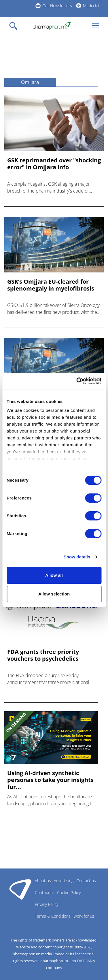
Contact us (86, 881)
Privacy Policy (47, 904)
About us (43, 881)
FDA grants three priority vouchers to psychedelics (43, 655)
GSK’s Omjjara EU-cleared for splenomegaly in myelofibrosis (51, 285)
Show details (77, 557)
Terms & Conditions (53, 916)
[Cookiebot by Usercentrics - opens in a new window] (77, 381)
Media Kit (91, 6)
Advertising (64, 881)
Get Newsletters (57, 6)
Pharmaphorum (20, 889)
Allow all (54, 575)
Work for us (84, 916)
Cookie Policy (69, 892)
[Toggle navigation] (15, 26)
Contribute (44, 892)
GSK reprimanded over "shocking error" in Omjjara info (54, 164)
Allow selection (54, 594)
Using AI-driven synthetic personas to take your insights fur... (50, 780)
